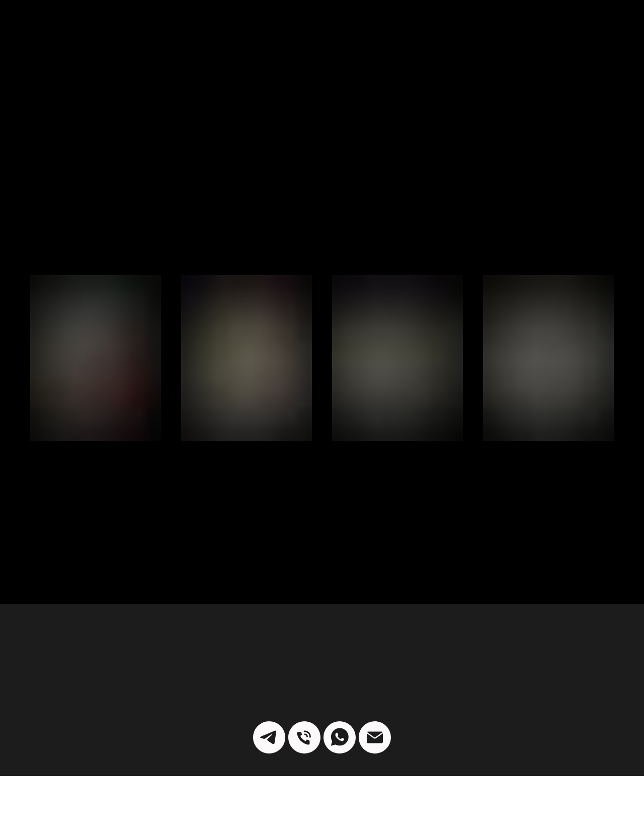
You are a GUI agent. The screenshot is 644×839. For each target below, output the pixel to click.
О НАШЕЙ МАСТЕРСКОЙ (585, 29)
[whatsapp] (340, 688)
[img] (322, 25)
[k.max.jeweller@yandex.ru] (375, 688)
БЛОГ (157, 25)
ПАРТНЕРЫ (107, 25)
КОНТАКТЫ (517, 25)
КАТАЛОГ (51, 25)
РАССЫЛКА (391, 25)
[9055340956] (304, 688)
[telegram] (269, 688)
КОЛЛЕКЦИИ (453, 25)
